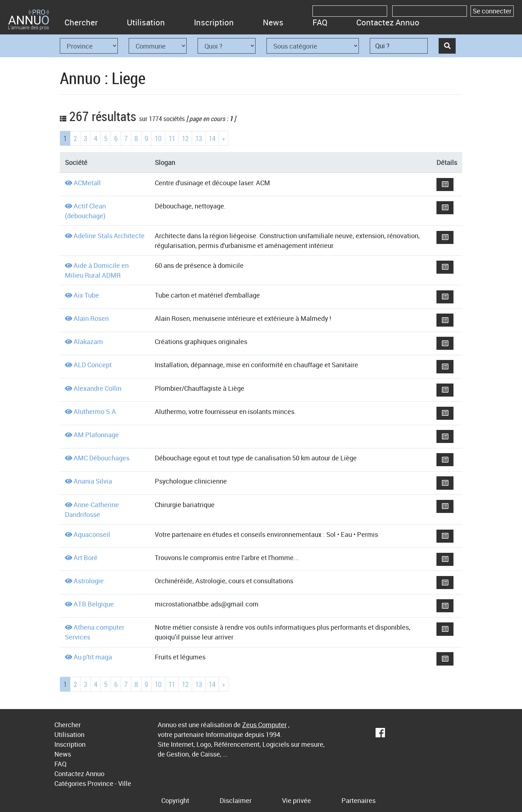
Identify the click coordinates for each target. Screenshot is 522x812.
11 (172, 138)
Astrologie (89, 581)
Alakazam (88, 341)
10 (158, 138)
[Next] (223, 138)
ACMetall (87, 183)
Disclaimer (236, 800)
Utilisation (146, 22)
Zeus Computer (264, 725)
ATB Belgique (94, 604)
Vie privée (297, 800)
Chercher (81, 22)
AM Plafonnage (96, 435)
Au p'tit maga (93, 657)
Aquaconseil (92, 534)
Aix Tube (86, 295)
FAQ (320, 22)
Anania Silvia (93, 481)
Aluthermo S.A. (96, 411)
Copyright (175, 800)
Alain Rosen (91, 318)
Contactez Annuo (388, 22)
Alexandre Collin (98, 388)
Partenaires (359, 800)
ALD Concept (93, 365)
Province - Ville (109, 783)
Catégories (70, 783)
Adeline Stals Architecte (109, 236)
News (273, 22)
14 (212, 138)
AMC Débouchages (101, 458)
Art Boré (86, 558)
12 (185, 138)
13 (199, 138)
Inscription (214, 22)
